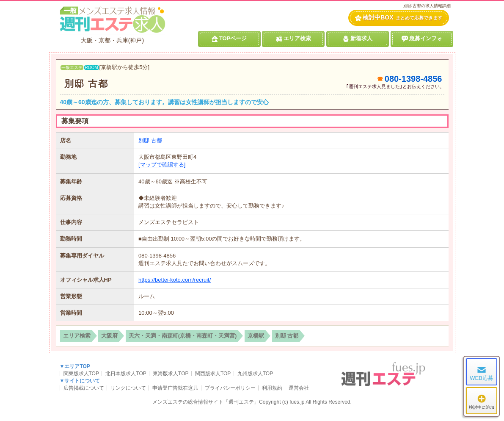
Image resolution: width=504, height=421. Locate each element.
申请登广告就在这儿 (175, 388)
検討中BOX (398, 18)
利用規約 (272, 388)
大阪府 (109, 336)
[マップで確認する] (162, 165)
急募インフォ (422, 39)
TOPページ (229, 39)
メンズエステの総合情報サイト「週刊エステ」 (206, 402)
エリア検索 (293, 39)
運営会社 (299, 388)
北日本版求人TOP (126, 374)
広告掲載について (84, 388)
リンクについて (128, 388)
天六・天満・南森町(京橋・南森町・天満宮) (183, 336)
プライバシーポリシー (230, 388)
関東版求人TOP (81, 374)
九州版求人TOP (255, 374)
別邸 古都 (87, 84)
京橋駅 (256, 336)
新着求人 (358, 39)
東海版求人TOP (171, 374)
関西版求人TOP (213, 374)
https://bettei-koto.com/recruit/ (175, 280)
